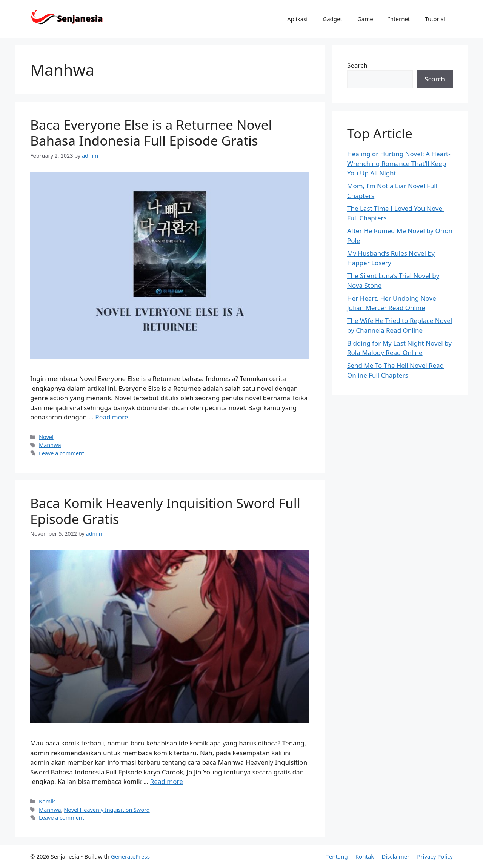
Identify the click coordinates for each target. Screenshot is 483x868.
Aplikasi (297, 19)
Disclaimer (395, 856)
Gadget (332, 19)
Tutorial (435, 19)
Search (357, 65)
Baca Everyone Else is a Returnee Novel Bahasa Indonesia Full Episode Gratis (151, 133)
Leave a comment (62, 453)
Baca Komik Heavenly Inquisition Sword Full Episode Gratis (165, 511)
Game (365, 19)
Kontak (365, 856)
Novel (46, 437)
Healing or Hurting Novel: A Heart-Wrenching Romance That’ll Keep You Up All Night (399, 163)
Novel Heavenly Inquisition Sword (107, 810)
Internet (399, 19)
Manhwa (50, 445)
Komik (47, 801)
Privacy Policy (435, 856)
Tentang (337, 856)
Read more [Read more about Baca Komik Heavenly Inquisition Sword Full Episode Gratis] (167, 781)
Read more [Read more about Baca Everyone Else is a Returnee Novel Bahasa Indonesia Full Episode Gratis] (112, 417)
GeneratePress (130, 856)
